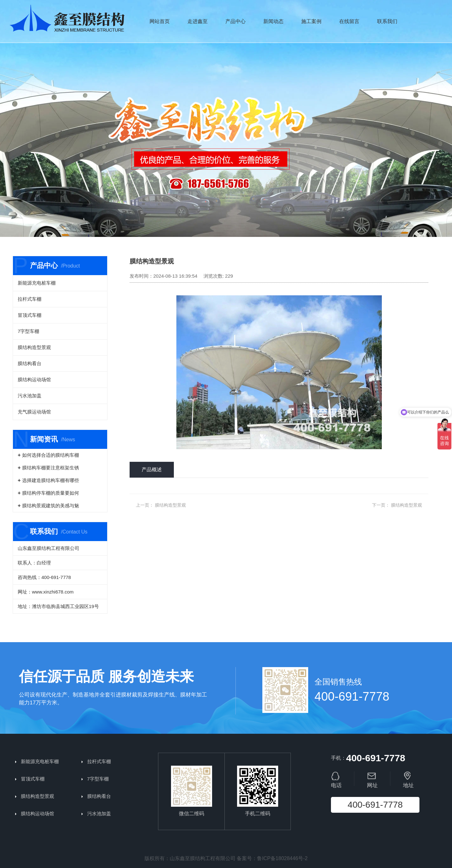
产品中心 (235, 21)
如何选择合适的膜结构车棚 (51, 455)
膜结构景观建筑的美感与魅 (51, 506)
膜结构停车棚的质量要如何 (51, 493)
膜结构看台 (30, 363)
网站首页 (160, 21)
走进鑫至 (198, 21)
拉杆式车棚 (30, 299)
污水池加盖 (30, 396)
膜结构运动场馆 (34, 380)
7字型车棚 (28, 331)
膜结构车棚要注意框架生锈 (51, 468)
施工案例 (311, 21)
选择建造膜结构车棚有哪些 (51, 480)
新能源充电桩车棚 (37, 283)
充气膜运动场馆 (34, 412)
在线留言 (349, 21)
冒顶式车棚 (30, 315)
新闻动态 (273, 21)
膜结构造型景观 (34, 347)
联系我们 (387, 21)
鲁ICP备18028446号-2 (282, 858)
